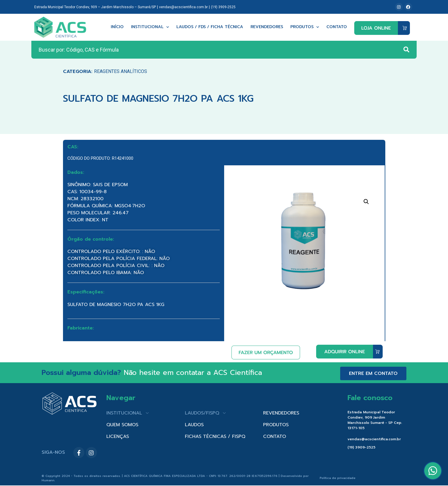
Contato (337, 27)
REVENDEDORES (281, 413)
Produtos (305, 27)
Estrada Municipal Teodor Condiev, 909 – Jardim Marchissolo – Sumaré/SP (95, 7)
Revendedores (267, 27)
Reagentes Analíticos (121, 71)
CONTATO (275, 436)
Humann (48, 480)
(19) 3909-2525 (223, 7)
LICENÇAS (118, 436)
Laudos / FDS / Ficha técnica (210, 27)
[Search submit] (406, 50)
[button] (366, 202)
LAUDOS (194, 425)
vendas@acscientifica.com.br (183, 7)
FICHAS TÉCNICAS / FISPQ (215, 436)
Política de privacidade (338, 478)
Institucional (150, 27)
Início (117, 27)
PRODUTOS (276, 425)
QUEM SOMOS (122, 425)
